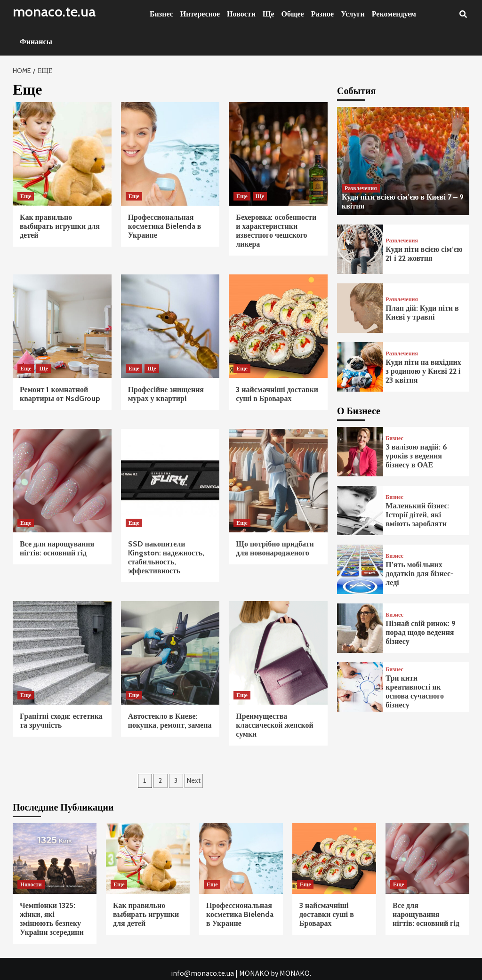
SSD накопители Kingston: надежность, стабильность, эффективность (166, 557)
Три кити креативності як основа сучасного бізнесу (415, 691)
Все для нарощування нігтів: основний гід (57, 548)
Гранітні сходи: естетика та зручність (61, 721)
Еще (26, 196)
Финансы (36, 42)
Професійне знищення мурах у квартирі (166, 394)
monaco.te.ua (54, 12)
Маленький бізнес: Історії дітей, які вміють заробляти (417, 515)
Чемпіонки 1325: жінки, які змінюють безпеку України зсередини (52, 919)
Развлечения (361, 188)
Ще (269, 14)
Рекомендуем (394, 14)
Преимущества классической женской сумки (274, 725)
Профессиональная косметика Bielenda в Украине (165, 226)
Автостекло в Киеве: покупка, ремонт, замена (170, 721)
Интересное (200, 14)
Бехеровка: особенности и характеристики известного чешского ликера (276, 231)
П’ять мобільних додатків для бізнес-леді (420, 574)
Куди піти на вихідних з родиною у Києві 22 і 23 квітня (423, 371)
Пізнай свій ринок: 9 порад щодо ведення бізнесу (421, 632)
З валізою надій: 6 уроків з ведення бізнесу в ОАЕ (416, 456)
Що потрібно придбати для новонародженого (275, 548)
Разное (323, 14)
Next (194, 780)
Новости (241, 14)
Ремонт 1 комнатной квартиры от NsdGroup (60, 394)
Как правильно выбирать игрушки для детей (60, 226)
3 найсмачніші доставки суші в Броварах (277, 394)
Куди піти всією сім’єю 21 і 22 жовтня (424, 254)
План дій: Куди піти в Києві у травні (422, 313)
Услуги (353, 14)
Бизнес (161, 14)
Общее (293, 14)
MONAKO (254, 973)
